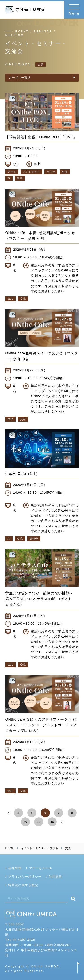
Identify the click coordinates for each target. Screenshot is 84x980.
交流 (65, 172)
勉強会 (34, 539)
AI (9, 539)
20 (25, 822)
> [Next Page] (62, 822)
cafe (10, 299)
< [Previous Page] (8, 813)
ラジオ (51, 172)
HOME (10, 848)
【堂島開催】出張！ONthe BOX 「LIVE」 (41, 137)
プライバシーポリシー (25, 877)
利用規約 (55, 877)
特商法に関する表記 (23, 885)
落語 (20, 178)
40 (52, 822)
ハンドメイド (31, 172)
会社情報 (15, 868)
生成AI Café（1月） (22, 474)
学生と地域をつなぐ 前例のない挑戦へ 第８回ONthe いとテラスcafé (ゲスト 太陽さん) (41, 599)
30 (39, 822)
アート (12, 172)
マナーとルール (41, 868)
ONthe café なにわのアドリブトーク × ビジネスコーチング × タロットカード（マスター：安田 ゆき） (41, 725)
